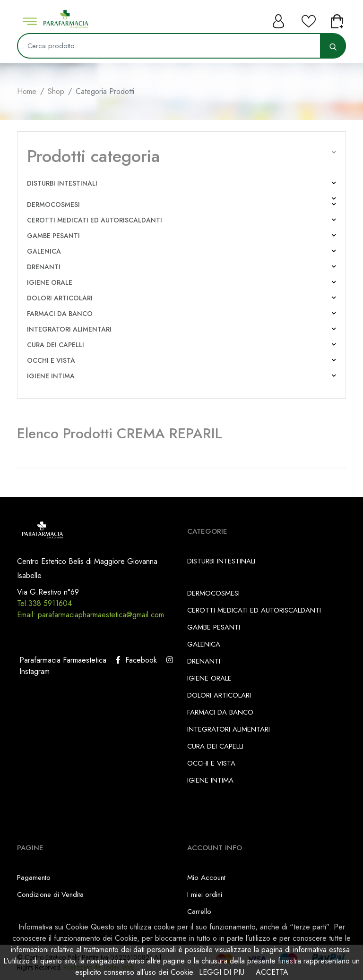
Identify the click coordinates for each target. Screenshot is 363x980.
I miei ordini (205, 895)
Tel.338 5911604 (44, 603)
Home (27, 91)
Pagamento (34, 878)
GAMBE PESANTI (53, 236)
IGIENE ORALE (50, 282)
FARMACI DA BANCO (60, 314)
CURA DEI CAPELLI (56, 345)
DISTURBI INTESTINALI (62, 183)
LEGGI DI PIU (222, 972)
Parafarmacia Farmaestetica (62, 660)
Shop (56, 91)
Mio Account (206, 878)
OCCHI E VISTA (51, 360)
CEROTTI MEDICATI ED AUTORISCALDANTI (95, 220)
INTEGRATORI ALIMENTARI (69, 329)
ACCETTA (272, 972)
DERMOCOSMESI (53, 205)
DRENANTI (44, 267)
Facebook (136, 660)
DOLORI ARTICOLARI (60, 298)
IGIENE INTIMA (51, 376)
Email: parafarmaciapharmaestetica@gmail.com (91, 615)
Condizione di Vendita (50, 895)
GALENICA (44, 251)
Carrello (199, 912)
